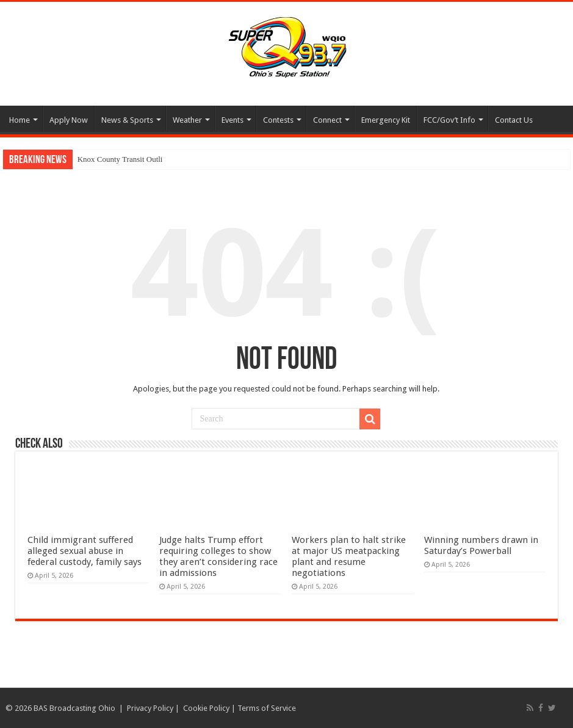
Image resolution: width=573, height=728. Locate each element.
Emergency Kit (386, 120)
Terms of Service (267, 708)
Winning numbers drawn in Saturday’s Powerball (481, 545)
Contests (278, 120)
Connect (327, 120)
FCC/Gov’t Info (449, 120)
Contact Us (514, 120)
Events (232, 120)
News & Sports (127, 120)
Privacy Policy (150, 708)
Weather (187, 120)
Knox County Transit (111, 159)
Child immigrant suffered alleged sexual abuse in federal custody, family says (85, 551)
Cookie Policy (206, 708)
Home (20, 120)
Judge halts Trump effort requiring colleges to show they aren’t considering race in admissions (218, 556)
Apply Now (69, 120)
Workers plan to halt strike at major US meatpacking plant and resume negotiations (349, 556)
